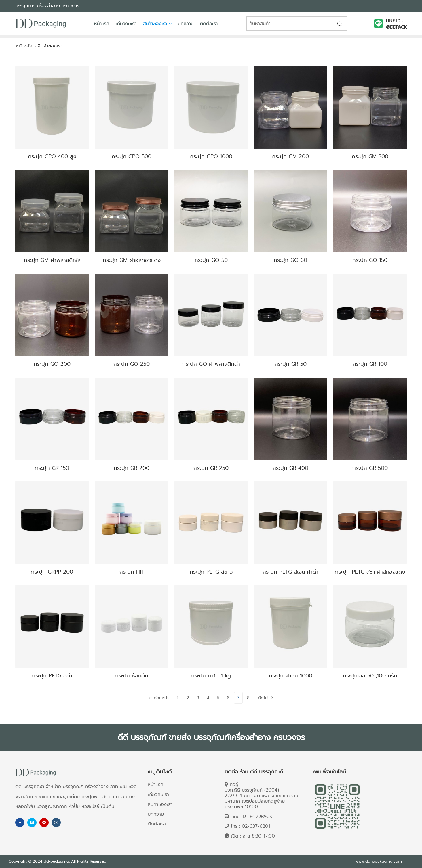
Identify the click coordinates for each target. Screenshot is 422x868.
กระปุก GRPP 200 (52, 572)
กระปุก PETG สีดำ (52, 676)
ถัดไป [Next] (266, 698)
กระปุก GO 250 (132, 364)
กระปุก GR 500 (370, 468)
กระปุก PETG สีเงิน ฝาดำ (290, 572)
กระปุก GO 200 (52, 364)
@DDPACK (396, 27)
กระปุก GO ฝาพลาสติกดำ (211, 364)
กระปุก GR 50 (291, 364)
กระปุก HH (132, 572)
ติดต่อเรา (209, 24)
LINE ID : (395, 21)
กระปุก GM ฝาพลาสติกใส (52, 260)
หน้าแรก (101, 24)
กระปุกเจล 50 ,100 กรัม (370, 676)
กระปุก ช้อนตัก (132, 676)
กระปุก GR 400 (290, 468)
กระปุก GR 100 (370, 364)
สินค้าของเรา (155, 24)
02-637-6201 (256, 826)
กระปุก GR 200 (132, 468)
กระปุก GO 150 (370, 260)
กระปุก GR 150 (52, 468)
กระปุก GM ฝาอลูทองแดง (132, 260)
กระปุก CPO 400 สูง (52, 156)
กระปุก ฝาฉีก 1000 (291, 676)
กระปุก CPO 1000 (211, 156)
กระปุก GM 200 (290, 156)
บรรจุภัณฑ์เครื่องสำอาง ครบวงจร (47, 6)
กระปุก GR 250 (211, 468)
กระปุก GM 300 (370, 156)
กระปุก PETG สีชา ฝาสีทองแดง (370, 572)
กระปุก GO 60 (290, 260)
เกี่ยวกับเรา (126, 24)
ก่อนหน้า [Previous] (159, 698)
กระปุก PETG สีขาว (211, 572)
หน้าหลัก (24, 46)
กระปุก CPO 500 (132, 156)
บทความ (186, 24)
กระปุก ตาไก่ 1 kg (211, 676)
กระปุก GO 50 (211, 260)
